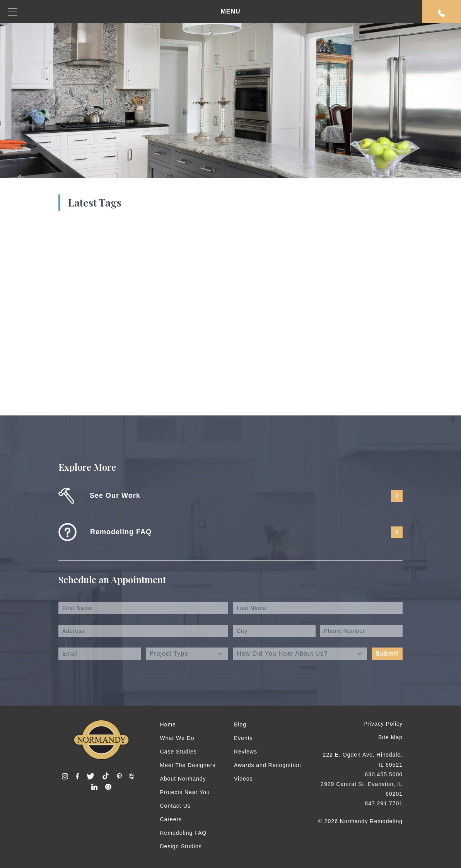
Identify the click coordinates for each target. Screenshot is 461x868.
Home (168, 724)
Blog (240, 724)
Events (243, 738)
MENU (124, 12)
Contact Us (175, 806)
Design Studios (181, 846)
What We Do (177, 738)
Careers (171, 819)
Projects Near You (185, 792)
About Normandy (183, 779)
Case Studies (178, 752)
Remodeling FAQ (184, 833)
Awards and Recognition (268, 765)
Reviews (246, 752)
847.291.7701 (384, 803)
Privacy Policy (383, 724)
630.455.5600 (384, 774)
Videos (243, 779)
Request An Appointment (442, 13)
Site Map (390, 737)
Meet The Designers (188, 765)
